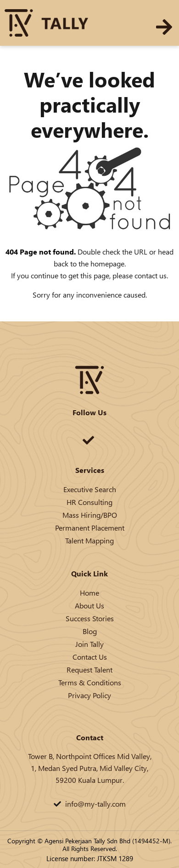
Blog (90, 631)
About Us (89, 605)
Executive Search (90, 489)
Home (89, 593)
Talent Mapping (89, 540)
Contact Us (90, 657)
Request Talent (89, 670)
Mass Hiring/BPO (90, 515)
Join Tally (89, 644)
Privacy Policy (89, 695)
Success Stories (90, 618)
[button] (164, 27)
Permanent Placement (90, 528)
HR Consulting (89, 502)
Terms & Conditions (90, 682)
